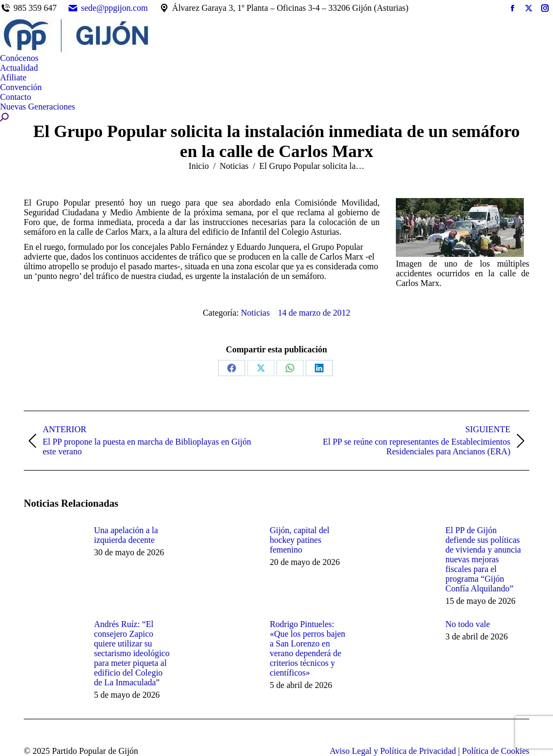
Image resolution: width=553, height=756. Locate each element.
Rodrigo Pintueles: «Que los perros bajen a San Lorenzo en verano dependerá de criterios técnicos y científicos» (307, 648)
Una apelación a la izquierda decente (126, 535)
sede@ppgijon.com (108, 8)
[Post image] (53, 550)
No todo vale (468, 624)
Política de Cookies (496, 751)
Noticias (255, 313)
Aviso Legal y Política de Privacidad (393, 751)
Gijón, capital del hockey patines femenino (299, 540)
